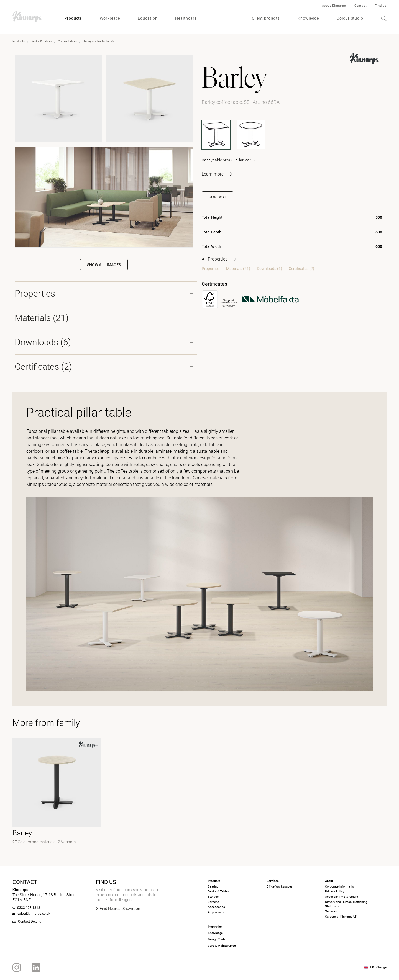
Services (331, 911)
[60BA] (251, 135)
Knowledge (308, 18)
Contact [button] (218, 197)
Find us (381, 6)
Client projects (266, 18)
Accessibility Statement (342, 897)
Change (381, 967)
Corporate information (340, 887)
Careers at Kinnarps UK (341, 917)
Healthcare (186, 18)
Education (148, 18)
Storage (213, 897)
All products (216, 912)
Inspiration (215, 927)
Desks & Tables (41, 41)
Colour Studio (350, 18)
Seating (213, 887)
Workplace (110, 18)
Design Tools (217, 939)
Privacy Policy (335, 892)
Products (73, 18)
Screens (213, 902)
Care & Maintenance (222, 946)
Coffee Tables (67, 41)
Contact (361, 6)
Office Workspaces (280, 887)
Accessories (216, 907)
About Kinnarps (334, 6)
